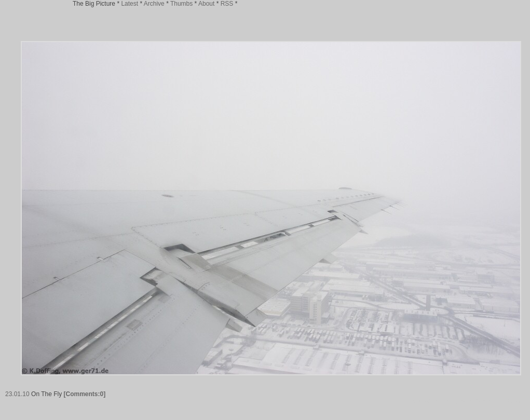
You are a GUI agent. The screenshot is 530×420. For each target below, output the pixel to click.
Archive (154, 4)
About (206, 4)
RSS (227, 4)
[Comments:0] (85, 394)
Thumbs (181, 4)
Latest (130, 4)
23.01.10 (17, 394)
